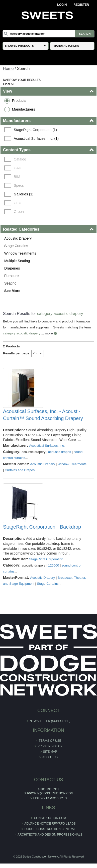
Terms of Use (50, 741)
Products (19, 101)
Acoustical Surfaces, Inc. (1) (36, 139)
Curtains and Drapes (20, 470)
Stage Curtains (16, 246)
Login (62, 5)
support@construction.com (49, 793)
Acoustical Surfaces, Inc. (47, 446)
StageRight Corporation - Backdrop (42, 527)
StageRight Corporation (46, 559)
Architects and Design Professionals (50, 835)
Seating (10, 283)
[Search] (49, 34)
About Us (50, 757)
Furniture (12, 276)
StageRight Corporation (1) (35, 130)
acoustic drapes (60, 452)
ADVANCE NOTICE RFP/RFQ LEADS (50, 824)
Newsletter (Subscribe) (50, 721)
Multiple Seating (17, 261)
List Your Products (50, 798)
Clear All (9, 84)
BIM (17, 177)
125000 (54, 565)
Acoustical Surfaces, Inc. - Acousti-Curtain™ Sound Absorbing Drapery (43, 415)
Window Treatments (20, 253)
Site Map (50, 752)
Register (81, 5)
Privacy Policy (50, 746)
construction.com (50, 818)
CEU (18, 203)
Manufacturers (24, 109)
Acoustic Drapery (18, 238)
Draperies (12, 268)
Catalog (20, 159)
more (49, 333)
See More (12, 291)
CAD (18, 168)
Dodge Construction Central (50, 829)
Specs (19, 185)
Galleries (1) (24, 194)
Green (19, 212)
